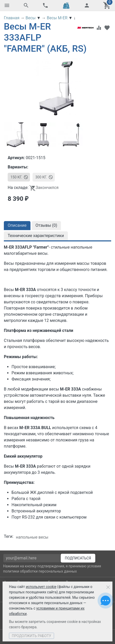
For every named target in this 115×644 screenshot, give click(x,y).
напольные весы (32, 537)
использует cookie (41, 587)
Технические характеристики (36, 236)
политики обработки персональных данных (40, 571)
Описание (17, 225)
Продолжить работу (32, 636)
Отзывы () (46, 225)
